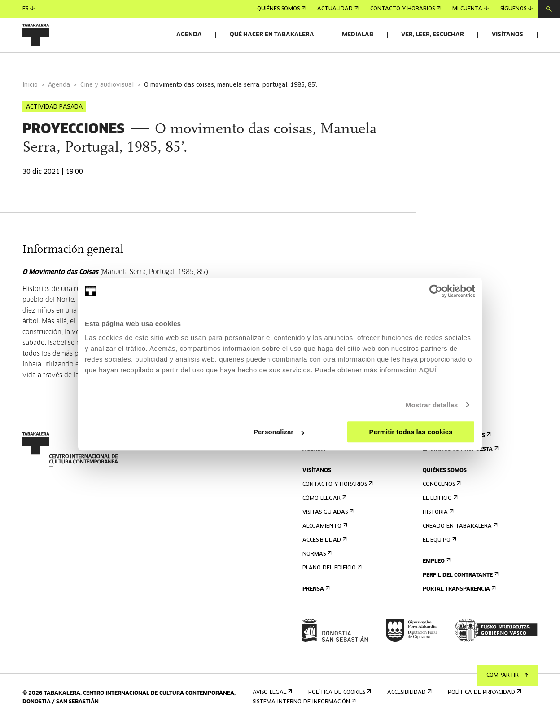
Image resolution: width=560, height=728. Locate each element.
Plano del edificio (331, 572)
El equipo (439, 544)
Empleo (436, 565)
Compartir (507, 675)
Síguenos (516, 9)
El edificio (439, 502)
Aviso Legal (271, 696)
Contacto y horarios (405, 9)
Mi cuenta (470, 9)
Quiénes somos (281, 9)
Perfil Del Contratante (460, 579)
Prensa (315, 593)
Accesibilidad (324, 544)
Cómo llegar (324, 502)
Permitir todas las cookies (411, 432)
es (28, 9)
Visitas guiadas (327, 516)
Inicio (30, 89)
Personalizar (279, 432)
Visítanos (507, 35)
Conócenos (441, 488)
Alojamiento (324, 530)
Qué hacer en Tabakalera (272, 35)
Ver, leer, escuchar (433, 35)
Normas (316, 558)
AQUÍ (428, 370)
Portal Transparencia (458, 593)
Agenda (189, 35)
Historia (437, 516)
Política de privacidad (483, 696)
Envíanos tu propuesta (460, 453)
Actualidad (338, 9)
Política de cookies (339, 696)
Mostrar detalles (432, 405)
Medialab (358, 35)
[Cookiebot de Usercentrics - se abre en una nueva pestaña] (436, 291)
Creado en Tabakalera (459, 530)
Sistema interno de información (303, 706)
